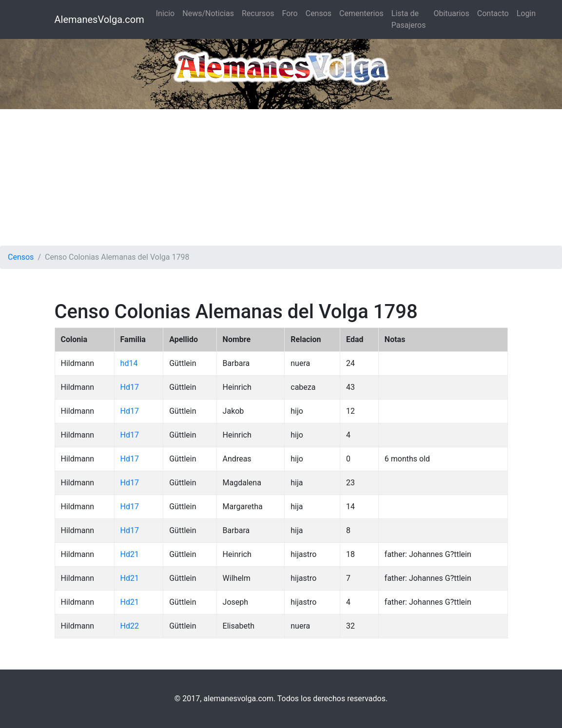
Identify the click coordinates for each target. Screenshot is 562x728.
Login (526, 13)
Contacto (493, 13)
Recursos (258, 13)
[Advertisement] (281, 177)
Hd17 (130, 387)
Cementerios (361, 13)
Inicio (165, 13)
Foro (290, 13)
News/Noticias (208, 13)
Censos (319, 13)
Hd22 (130, 626)
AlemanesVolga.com (99, 19)
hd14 (129, 363)
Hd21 (130, 554)
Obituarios (451, 13)
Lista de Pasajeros (409, 19)
